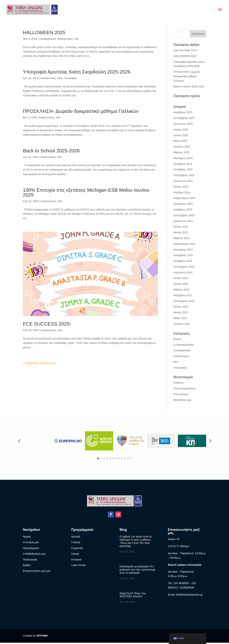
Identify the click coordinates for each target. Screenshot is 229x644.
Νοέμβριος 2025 (183, 112)
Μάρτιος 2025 (181, 152)
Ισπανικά (76, 561)
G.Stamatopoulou (184, 345)
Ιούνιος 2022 (181, 284)
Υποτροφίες (70, 78)
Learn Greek (78, 566)
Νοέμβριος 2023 (183, 210)
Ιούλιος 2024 (181, 187)
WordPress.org (182, 400)
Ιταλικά (75, 555)
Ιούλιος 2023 (181, 227)
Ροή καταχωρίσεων (184, 388)
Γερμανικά (77, 549)
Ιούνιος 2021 (181, 312)
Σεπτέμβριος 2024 (184, 175)
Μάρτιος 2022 (181, 290)
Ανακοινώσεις (65, 39)
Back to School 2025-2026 (51, 151)
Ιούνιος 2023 (181, 232)
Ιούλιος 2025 (181, 130)
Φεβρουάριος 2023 (184, 244)
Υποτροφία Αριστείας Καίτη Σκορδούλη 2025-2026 (77, 72)
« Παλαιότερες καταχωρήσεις (39, 363)
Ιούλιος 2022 (181, 278)
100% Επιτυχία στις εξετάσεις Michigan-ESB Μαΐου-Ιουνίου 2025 (86, 192)
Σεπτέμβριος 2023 (184, 215)
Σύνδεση (178, 383)
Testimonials (30, 561)
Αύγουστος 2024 (183, 181)
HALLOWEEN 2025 (44, 32)
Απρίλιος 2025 (182, 147)
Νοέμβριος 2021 (183, 295)
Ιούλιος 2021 (181, 307)
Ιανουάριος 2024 (183, 204)
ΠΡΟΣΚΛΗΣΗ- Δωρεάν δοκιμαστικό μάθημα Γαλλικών (81, 111)
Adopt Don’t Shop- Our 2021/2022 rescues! (133, 596)
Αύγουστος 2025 (183, 124)
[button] (19, 442)
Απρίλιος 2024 (182, 192)
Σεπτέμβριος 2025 (184, 118)
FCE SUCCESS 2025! (47, 324)
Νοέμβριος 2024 (183, 164)
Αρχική (27, 538)
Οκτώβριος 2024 (183, 169)
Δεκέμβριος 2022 (183, 255)
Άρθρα (27, 566)
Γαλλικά (76, 544)
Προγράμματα (31, 549)
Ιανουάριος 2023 (183, 250)
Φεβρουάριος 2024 (184, 198)
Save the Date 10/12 (185, 50)
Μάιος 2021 (180, 318)
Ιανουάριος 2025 (183, 158)
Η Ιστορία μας (31, 544)
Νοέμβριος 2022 (183, 261)
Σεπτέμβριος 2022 (184, 267)
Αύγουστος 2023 (183, 221)
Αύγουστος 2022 (183, 272)
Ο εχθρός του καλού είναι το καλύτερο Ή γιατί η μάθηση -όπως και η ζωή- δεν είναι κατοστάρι (136, 542)
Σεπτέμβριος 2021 (184, 301)
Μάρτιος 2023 (181, 238)
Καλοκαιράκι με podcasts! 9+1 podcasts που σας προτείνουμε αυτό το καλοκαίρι (137, 571)
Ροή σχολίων (181, 394)
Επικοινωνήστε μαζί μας (37, 572)
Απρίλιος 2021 (182, 324)
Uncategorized (47, 39)
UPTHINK (42, 637)
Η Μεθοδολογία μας (34, 555)
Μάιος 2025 (180, 141)
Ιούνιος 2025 (181, 135)
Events (177, 339)
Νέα (77, 39)
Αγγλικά (76, 538)
